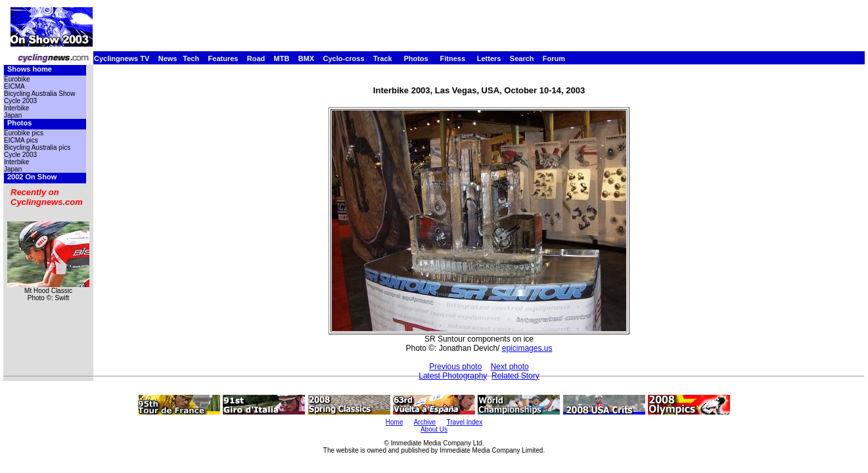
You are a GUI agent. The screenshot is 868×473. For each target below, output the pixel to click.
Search (522, 58)
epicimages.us (527, 348)
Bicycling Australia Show (39, 94)
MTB (282, 58)
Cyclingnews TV (122, 58)
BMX (306, 58)
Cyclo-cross (344, 58)
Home (395, 422)
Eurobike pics (24, 133)
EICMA (14, 86)
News (168, 58)
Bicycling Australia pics (37, 147)
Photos (416, 58)
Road (256, 58)
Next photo (510, 367)
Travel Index (465, 422)
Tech (191, 58)
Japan (13, 115)
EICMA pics (21, 140)
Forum (554, 58)
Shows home (30, 69)
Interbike (16, 108)
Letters (489, 58)
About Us (434, 429)
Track (383, 58)
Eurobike (17, 79)
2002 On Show (32, 177)
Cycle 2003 (20, 101)
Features (223, 58)
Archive (425, 422)
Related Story (515, 376)
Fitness (452, 58)
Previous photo (455, 367)
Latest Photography (453, 376)
